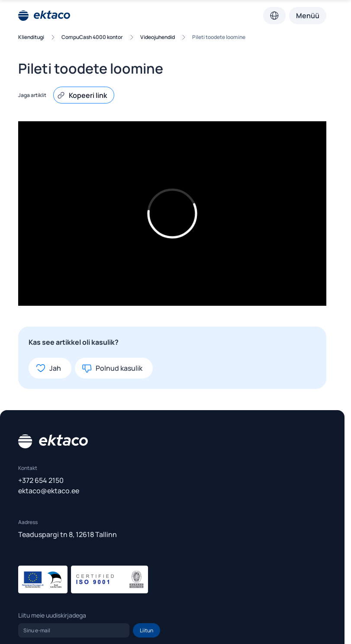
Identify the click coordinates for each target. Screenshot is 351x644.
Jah (48, 368)
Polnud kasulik (112, 368)
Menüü (308, 16)
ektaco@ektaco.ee (49, 491)
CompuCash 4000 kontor (92, 37)
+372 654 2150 (41, 480)
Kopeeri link (82, 95)
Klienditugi (31, 37)
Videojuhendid (158, 37)
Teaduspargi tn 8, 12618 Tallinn (68, 534)
